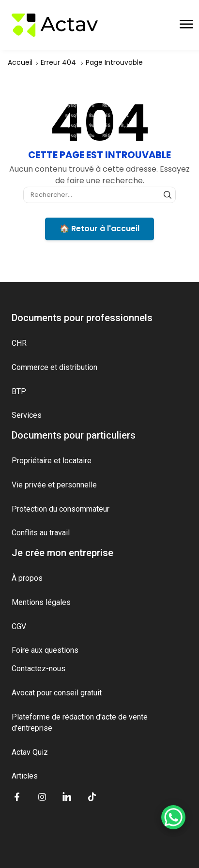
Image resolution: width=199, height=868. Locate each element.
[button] (186, 24)
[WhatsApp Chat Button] (173, 817)
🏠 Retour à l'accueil (99, 228)
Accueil (20, 62)
